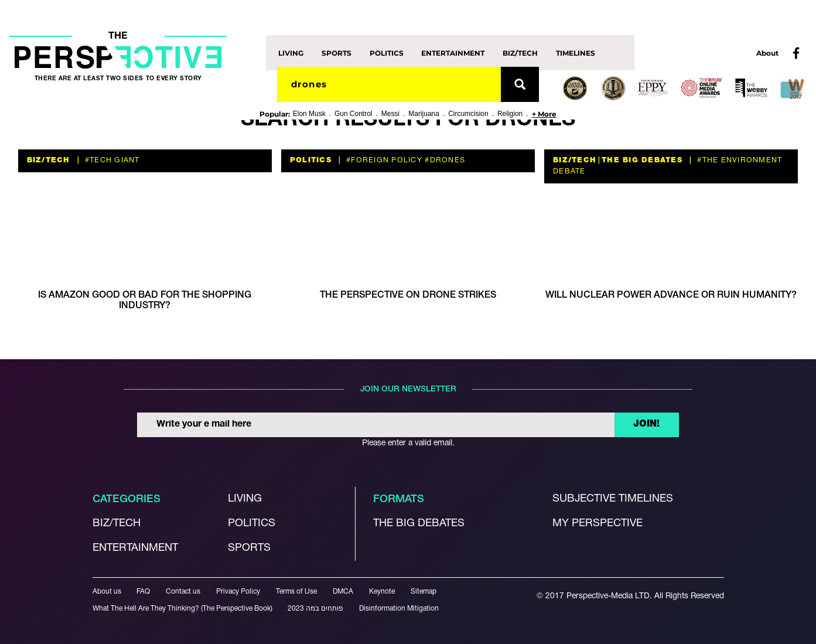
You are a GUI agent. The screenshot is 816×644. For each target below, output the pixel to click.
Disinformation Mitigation (399, 609)
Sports (337, 52)
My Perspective (598, 524)
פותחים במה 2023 (315, 609)
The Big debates (419, 524)
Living (291, 52)
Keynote (382, 592)
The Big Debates (642, 160)
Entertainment (453, 52)
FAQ (143, 592)
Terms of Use (296, 592)
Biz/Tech (520, 52)
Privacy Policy (238, 592)
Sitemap (424, 592)
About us (107, 592)
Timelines (576, 52)
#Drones (444, 160)
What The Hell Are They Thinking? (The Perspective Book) (182, 609)
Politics (387, 52)
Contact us (183, 592)
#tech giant (111, 160)
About (767, 53)
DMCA (343, 592)
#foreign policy (383, 160)
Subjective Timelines (613, 499)
